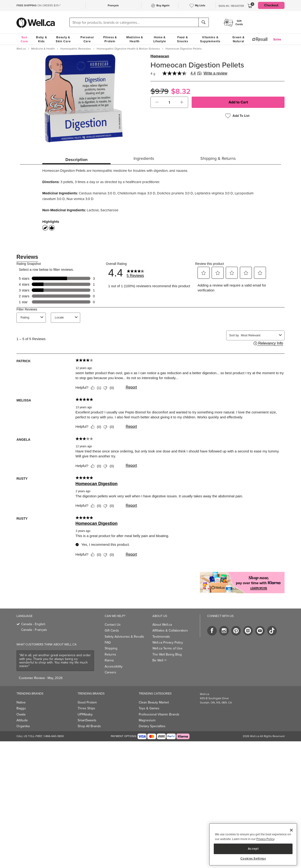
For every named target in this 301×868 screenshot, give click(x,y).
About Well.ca (162, 625)
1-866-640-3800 (54, 736)
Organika (23, 726)
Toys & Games (149, 708)
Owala (21, 714)
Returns (110, 654)
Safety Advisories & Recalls (124, 637)
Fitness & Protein (110, 39)
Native (21, 702)
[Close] (291, 830)
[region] (253, 844)
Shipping (111, 648)
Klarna (109, 660)
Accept (253, 849)
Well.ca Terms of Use (167, 648)
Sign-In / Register (231, 6)
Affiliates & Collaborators (170, 630)
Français (113, 5)
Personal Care (87, 39)
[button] (157, 102)
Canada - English (33, 624)
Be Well (159, 660)
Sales (277, 39)
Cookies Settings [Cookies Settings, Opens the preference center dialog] (253, 859)
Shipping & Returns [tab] (218, 158)
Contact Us (113, 625)
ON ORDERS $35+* (39, 5)
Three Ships (86, 708)
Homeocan (160, 56)
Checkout (271, 5)
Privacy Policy (265, 839)
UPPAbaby (85, 714)
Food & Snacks (182, 39)
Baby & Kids (41, 39)
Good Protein (87, 702)
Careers (110, 672)
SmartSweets (87, 720)
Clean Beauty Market (154, 702)
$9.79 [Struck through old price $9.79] (160, 91)
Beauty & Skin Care (63, 39)
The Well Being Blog (167, 654)
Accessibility (114, 666)
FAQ (108, 642)
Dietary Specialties (152, 726)
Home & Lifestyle (160, 39)
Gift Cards (112, 630)
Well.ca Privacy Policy (168, 642)
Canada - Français (34, 630)
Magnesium (147, 720)
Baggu (21, 708)
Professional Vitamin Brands (159, 714)
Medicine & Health (135, 39)
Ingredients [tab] (144, 158)
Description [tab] (76, 160)
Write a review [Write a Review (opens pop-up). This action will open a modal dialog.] (215, 73)
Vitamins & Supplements (210, 39)
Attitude (22, 720)
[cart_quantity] (169, 102)
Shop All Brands (89, 726)
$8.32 (181, 91)
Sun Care (24, 39)
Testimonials (161, 637)
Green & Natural (238, 39)
